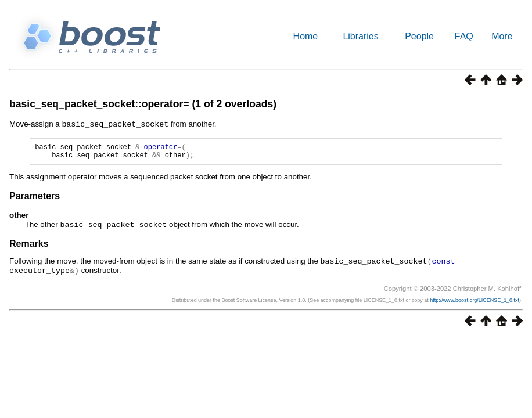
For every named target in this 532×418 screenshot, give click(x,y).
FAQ (464, 36)
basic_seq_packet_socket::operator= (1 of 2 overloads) (143, 104)
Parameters (35, 199)
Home (306, 36)
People (419, 36)
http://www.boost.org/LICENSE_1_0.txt (475, 301)
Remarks (29, 246)
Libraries (360, 36)
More (502, 36)
